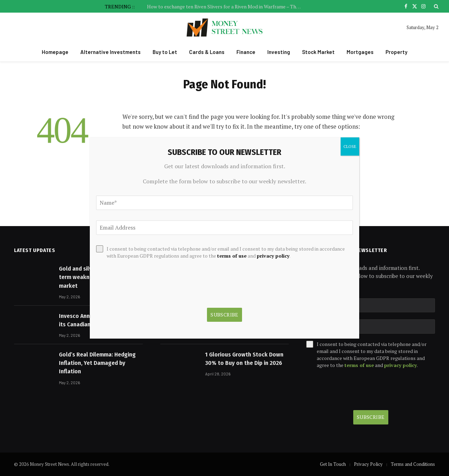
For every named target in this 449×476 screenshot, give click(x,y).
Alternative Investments (110, 52)
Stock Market (318, 52)
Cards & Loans (207, 52)
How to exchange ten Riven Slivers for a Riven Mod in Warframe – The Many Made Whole (226, 7)
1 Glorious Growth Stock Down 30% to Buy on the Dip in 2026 (244, 359)
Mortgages (360, 52)
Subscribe (371, 417)
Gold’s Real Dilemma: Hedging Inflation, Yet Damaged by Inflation (97, 363)
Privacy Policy (368, 464)
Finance (246, 52)
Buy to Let (165, 52)
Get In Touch (333, 464)
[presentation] (360, 389)
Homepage (55, 52)
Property (396, 52)
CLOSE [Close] (350, 146)
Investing (279, 52)
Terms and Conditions (413, 464)
